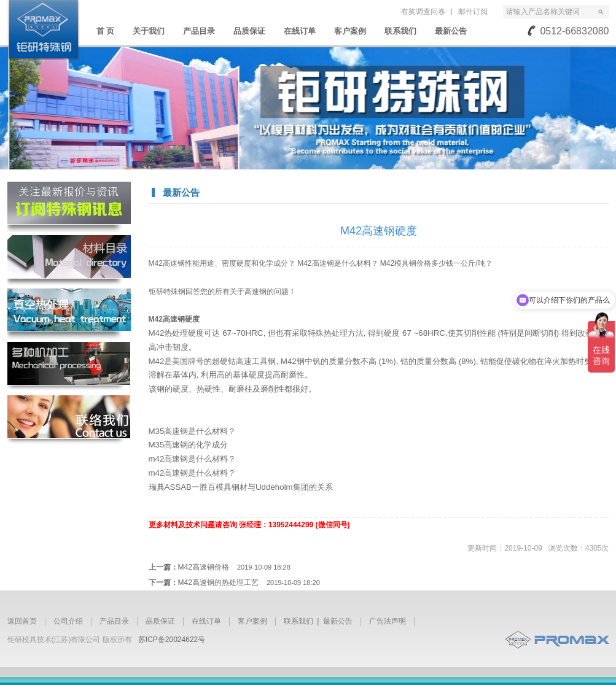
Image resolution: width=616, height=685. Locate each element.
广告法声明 (388, 621)
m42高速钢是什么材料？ (193, 459)
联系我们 (400, 31)
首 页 (106, 31)
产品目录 (199, 31)
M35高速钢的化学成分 (189, 445)
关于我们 (149, 31)
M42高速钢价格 (234, 567)
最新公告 (451, 31)
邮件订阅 (473, 12)
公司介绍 (68, 621)
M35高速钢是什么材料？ (193, 431)
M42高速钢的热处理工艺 (249, 582)
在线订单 (300, 31)
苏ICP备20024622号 (172, 640)
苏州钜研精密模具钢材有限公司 (44, 30)
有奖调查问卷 (423, 12)
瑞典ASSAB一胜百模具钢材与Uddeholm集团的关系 (241, 487)
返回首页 (22, 621)
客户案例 (350, 31)
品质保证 (249, 31)
